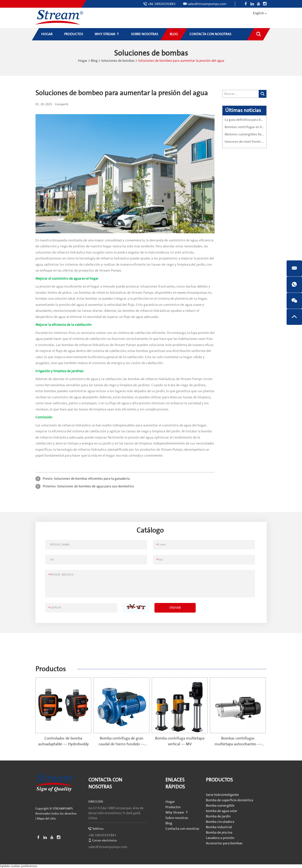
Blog (94, 61)
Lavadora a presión (220, 838)
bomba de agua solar (222, 811)
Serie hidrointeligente (222, 795)
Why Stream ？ (177, 813)
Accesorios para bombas (224, 843)
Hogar (83, 61)
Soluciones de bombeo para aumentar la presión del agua (181, 61)
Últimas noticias (243, 110)
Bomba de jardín (218, 816)
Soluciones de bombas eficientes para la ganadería (92, 479)
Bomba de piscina (219, 833)
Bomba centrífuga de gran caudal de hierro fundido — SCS (122, 744)
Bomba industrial (219, 827)
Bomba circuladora (220, 822)
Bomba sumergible (220, 806)
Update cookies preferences (19, 866)
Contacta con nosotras (182, 829)
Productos (51, 669)
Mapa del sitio (46, 819)
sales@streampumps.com (207, 4)
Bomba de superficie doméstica (229, 800)
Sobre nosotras (177, 818)
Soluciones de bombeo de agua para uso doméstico (96, 486)
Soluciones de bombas (118, 61)
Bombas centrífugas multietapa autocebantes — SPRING (238, 744)
